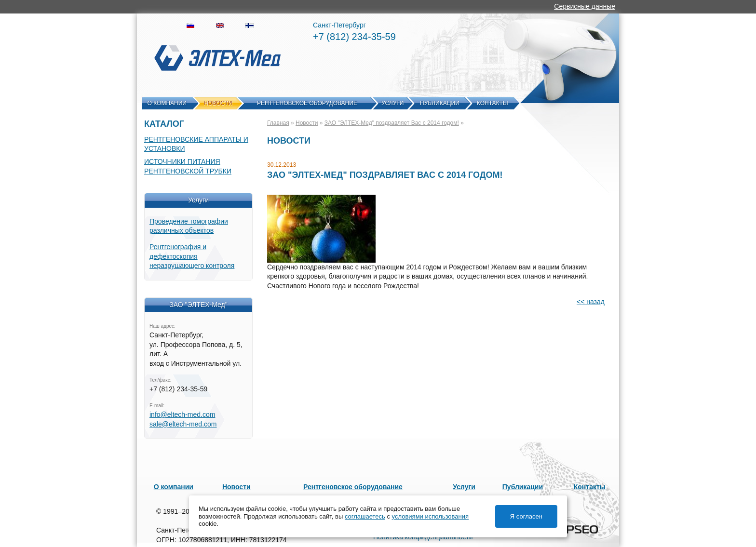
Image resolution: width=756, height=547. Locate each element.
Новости (218, 103)
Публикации (440, 103)
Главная (278, 123)
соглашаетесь (365, 516)
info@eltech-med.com (182, 414)
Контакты (493, 103)
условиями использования (430, 516)
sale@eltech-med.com (183, 424)
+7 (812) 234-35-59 (354, 37)
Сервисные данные (585, 6)
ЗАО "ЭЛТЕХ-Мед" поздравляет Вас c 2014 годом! (392, 123)
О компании (167, 103)
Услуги (393, 103)
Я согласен (526, 516)
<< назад (591, 302)
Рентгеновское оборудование (307, 103)
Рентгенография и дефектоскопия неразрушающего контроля (192, 256)
